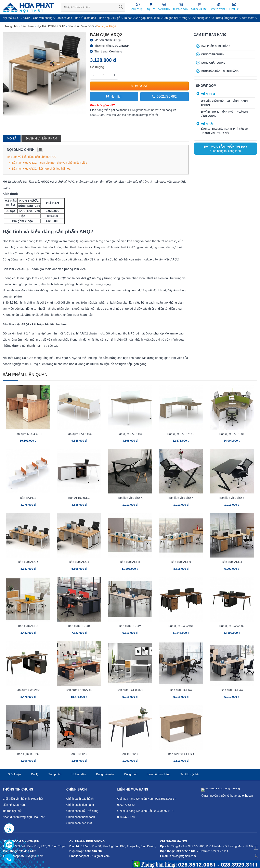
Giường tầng (221, 18)
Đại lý (35, 774)
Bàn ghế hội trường (175, 18)
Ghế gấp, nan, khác (147, 18)
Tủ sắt (127, 18)
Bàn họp (104, 18)
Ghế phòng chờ (200, 18)
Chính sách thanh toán (81, 817)
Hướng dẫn (79, 774)
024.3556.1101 (186, 851)
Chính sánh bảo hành (80, 799)
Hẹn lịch (114, 96)
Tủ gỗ (116, 18)
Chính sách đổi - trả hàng (82, 811)
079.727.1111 (220, 851)
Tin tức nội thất (190, 774)
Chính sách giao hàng (80, 805)
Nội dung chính (25, 150)
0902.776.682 (165, 96)
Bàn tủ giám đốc (85, 18)
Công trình (131, 774)
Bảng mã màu (105, 774)
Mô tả (12, 138)
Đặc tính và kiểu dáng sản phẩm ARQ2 (32, 157)
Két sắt (234, 18)
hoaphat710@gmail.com (28, 856)
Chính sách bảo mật (79, 823)
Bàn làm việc (64, 18)
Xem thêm (248, 18)
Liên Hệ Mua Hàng (15, 805)
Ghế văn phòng (43, 18)
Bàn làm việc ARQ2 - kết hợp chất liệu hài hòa (41, 169)
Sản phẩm (55, 774)
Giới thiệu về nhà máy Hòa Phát (23, 799)
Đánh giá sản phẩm (41, 138)
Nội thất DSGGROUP (16, 18)
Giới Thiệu (14, 774)
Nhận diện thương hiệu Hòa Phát (24, 817)
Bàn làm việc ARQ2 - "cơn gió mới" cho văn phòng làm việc (49, 163)
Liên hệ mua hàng (159, 774)
